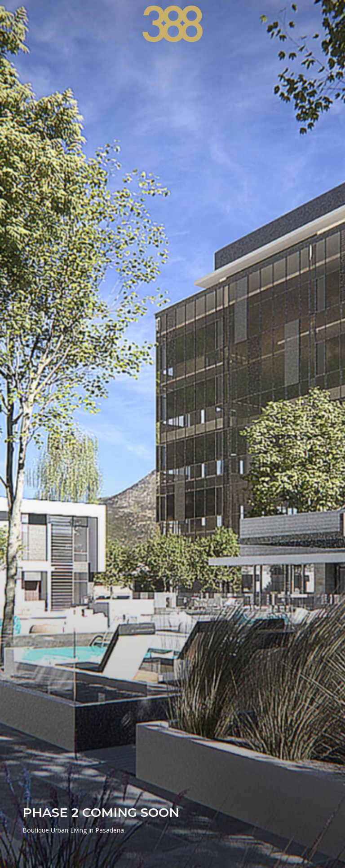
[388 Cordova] (173, 24)
